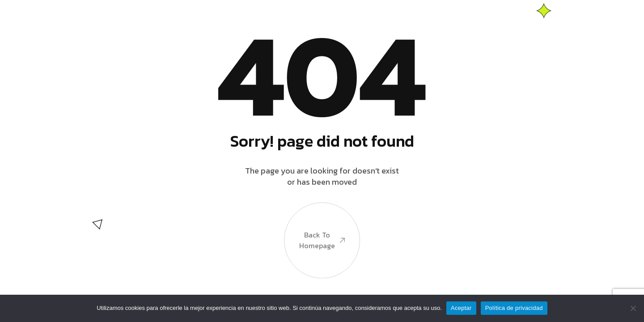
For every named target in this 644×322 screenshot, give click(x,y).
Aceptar (461, 308)
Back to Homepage (322, 241)
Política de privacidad (514, 308)
